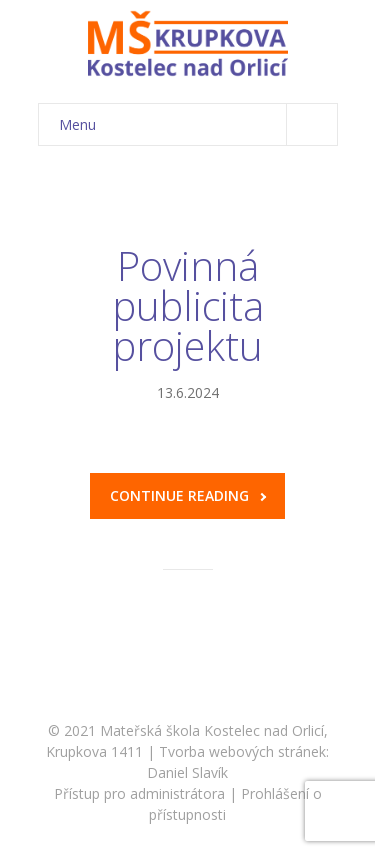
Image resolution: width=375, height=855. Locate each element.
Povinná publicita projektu (188, 305)
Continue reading (188, 495)
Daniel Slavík (187, 772)
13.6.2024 (188, 392)
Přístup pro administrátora (139, 793)
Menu (198, 124)
